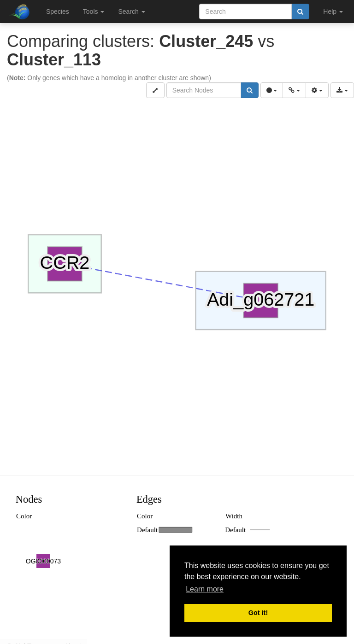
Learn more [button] (205, 589)
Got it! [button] (258, 613)
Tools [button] (94, 12)
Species (58, 12)
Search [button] (131, 12)
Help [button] (333, 12)
